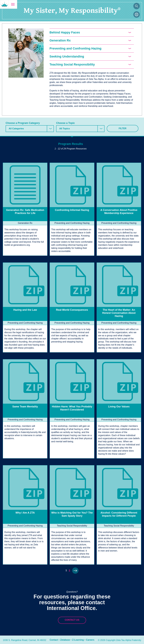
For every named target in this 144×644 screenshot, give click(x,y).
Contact (54, 640)
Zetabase (65, 640)
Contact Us (72, 620)
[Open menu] (13, 4)
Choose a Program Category (23, 123)
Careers (90, 640)
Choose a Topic (65, 123)
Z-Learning (78, 640)
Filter (123, 128)
